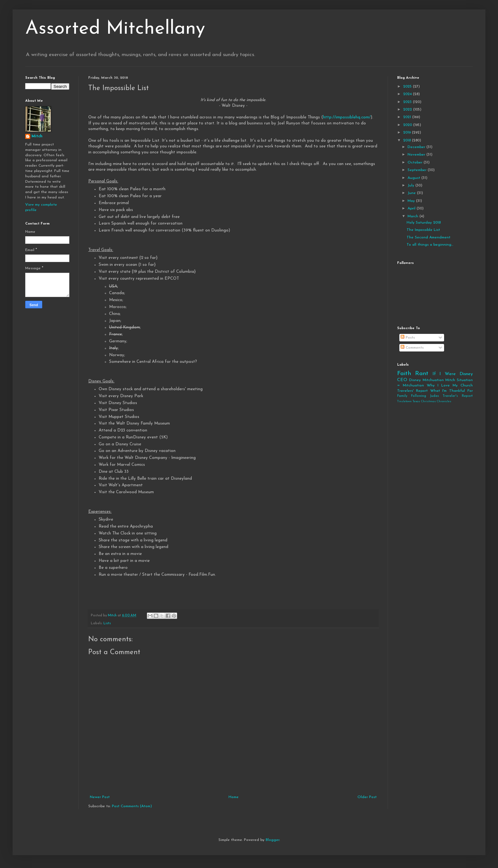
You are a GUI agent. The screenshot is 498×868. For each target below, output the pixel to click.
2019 (408, 133)
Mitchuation (433, 380)
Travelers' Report (412, 391)
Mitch (37, 136)
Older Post (367, 797)
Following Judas (425, 396)
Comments (412, 348)
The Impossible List (423, 230)
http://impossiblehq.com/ (347, 117)
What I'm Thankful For (452, 391)
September (418, 170)
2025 (408, 87)
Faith (404, 374)
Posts (408, 338)
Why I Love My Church (450, 385)
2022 (408, 110)
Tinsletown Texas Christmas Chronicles (424, 401)
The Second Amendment (429, 237)
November (417, 155)
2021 (408, 117)
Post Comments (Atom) (132, 806)
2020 (408, 125)
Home (234, 797)
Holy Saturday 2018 (424, 223)
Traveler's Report (458, 396)
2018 (408, 140)
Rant (422, 374)
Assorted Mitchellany (115, 29)
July (411, 186)
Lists (107, 623)
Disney (415, 380)
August (414, 178)
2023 (408, 102)
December (417, 147)
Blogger (272, 840)
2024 (408, 94)
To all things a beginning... (430, 245)
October (416, 163)
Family (402, 396)
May (412, 201)
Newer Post (100, 797)
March (414, 216)
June (412, 193)
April (412, 208)
